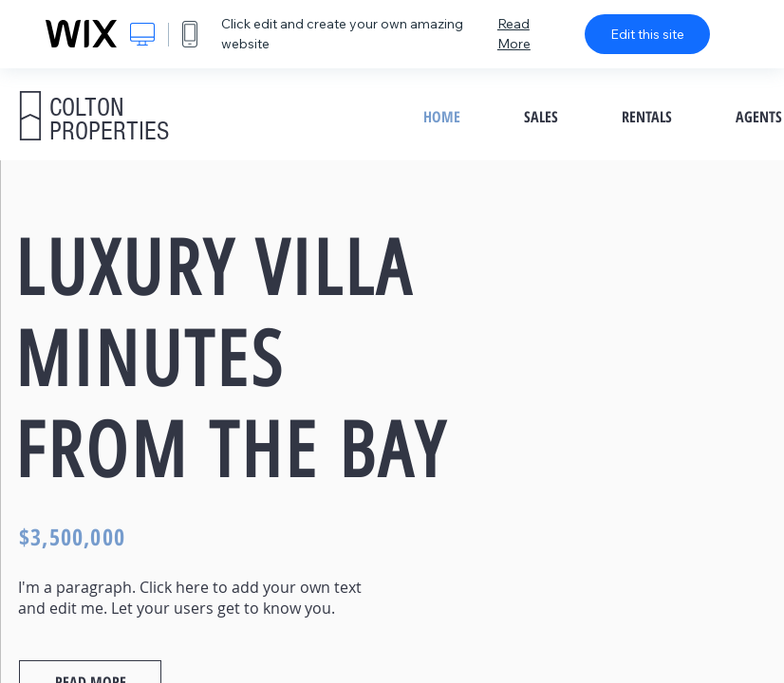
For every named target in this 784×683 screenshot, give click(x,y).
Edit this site (647, 34)
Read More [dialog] (514, 34)
